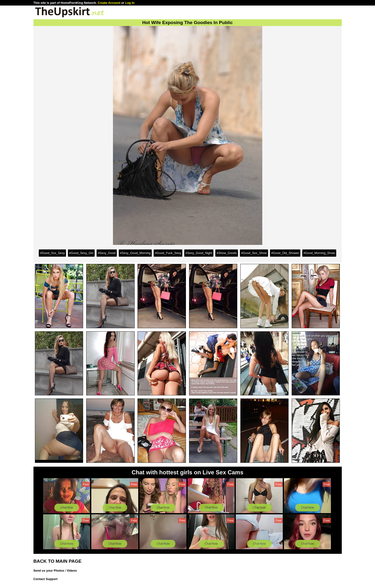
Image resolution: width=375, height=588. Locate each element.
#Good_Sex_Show (254, 253)
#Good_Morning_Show (319, 253)
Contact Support (46, 579)
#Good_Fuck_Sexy (168, 253)
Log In (130, 3)
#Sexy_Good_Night (199, 253)
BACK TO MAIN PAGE (58, 561)
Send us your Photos (49, 571)
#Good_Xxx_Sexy (52, 253)
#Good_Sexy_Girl (81, 253)
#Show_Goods (227, 253)
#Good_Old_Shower (285, 253)
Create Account (109, 3)
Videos (72, 571)
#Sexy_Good (107, 253)
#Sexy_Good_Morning (135, 253)
